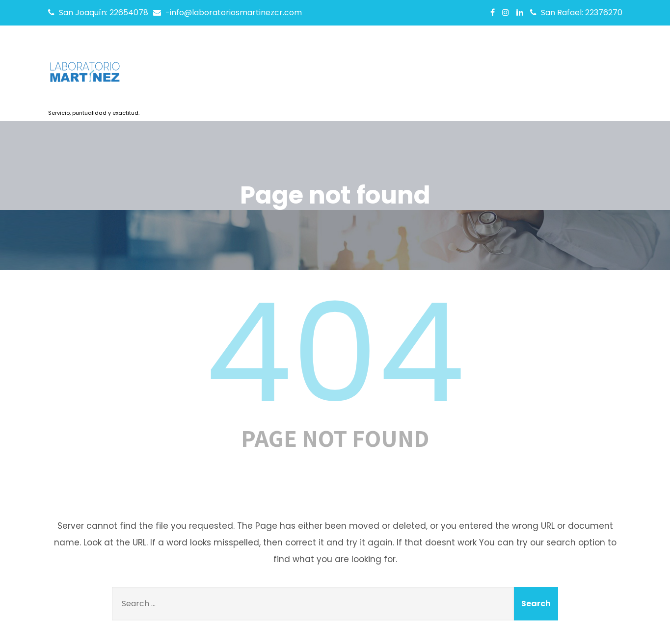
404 (335, 353)
